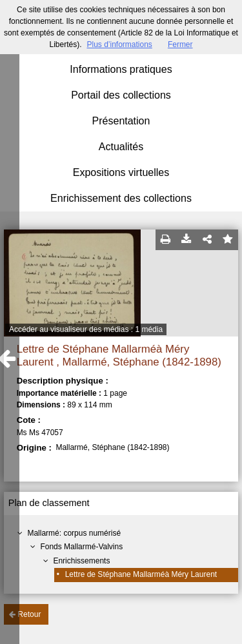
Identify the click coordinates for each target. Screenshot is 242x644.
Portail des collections (121, 95)
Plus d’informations (119, 44)
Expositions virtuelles (121, 172)
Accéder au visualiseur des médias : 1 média (86, 329)
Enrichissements (81, 561)
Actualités (121, 147)
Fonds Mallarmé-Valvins (81, 547)
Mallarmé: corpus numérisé (74, 533)
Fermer (180, 44)
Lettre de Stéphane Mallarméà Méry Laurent (141, 574)
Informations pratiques (121, 69)
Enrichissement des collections (121, 198)
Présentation (121, 121)
